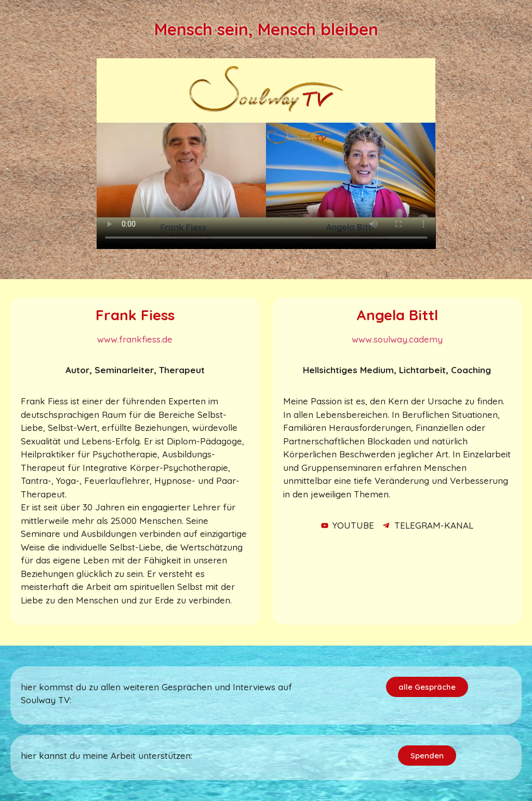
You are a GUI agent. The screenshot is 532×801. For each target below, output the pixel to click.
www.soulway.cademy (397, 339)
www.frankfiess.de (135, 339)
